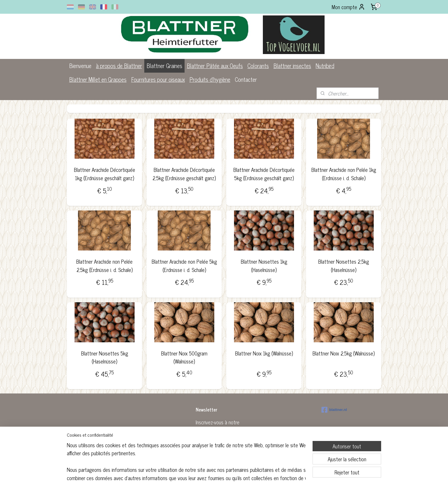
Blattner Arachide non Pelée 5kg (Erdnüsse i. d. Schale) (184, 266)
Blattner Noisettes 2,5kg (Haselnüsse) (344, 266)
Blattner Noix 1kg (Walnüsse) (264, 353)
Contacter (246, 79)
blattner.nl (334, 410)
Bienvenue (80, 66)
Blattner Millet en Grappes (98, 79)
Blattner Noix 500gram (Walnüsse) (184, 357)
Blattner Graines (164, 66)
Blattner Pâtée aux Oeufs (215, 66)
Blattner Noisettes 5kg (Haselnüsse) (104, 357)
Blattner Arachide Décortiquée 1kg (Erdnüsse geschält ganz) (104, 174)
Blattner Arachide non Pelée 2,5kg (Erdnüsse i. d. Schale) (104, 266)
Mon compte (348, 7)
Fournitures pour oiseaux (158, 79)
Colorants (258, 66)
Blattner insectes (292, 66)
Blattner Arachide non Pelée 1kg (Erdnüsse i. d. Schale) (344, 174)
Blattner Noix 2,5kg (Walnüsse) (344, 353)
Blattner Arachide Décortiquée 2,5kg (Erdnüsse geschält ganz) (184, 174)
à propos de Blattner (119, 66)
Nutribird (325, 66)
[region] (186, 461)
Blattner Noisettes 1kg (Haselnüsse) (264, 266)
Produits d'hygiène (210, 79)
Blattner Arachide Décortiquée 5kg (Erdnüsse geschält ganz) (264, 174)
